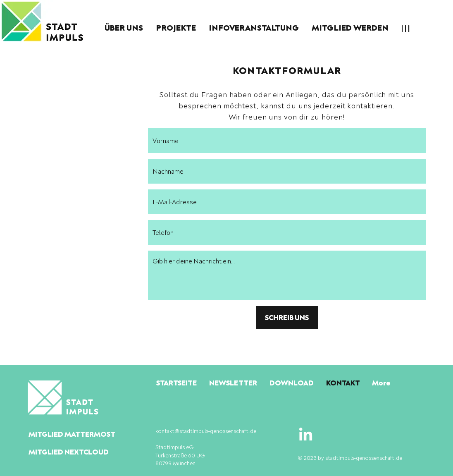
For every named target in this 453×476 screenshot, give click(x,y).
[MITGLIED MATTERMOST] (89, 434)
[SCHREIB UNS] (287, 318)
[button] (124, 28)
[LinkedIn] (306, 435)
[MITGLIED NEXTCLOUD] (89, 452)
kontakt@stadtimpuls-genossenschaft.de (206, 431)
